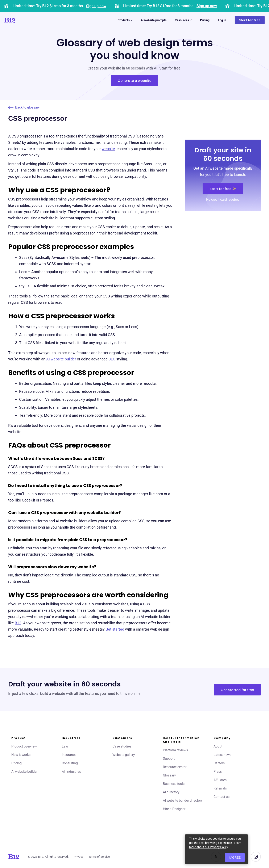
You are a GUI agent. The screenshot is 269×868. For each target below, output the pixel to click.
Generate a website (134, 81)
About (218, 746)
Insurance (69, 755)
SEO (112, 359)
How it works (21, 755)
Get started (115, 629)
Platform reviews (175, 750)
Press (218, 772)
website (108, 149)
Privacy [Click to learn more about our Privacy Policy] (79, 857)
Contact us (222, 797)
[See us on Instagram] (256, 857)
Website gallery (124, 755)
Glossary (169, 775)
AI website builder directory (183, 801)
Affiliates (220, 780)
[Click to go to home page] (22, 20)
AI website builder (61, 359)
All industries (71, 772)
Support (169, 759)
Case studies (122, 746)
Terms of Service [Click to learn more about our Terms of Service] (99, 857)
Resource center (175, 767)
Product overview (24, 746)
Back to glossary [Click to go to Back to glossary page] (24, 107)
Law (65, 746)
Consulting (70, 763)
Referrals (220, 788)
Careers (219, 763)
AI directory (171, 792)
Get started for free (237, 690)
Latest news (222, 755)
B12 (18, 623)
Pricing (16, 763)
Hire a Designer (174, 809)
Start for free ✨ (223, 189)
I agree (235, 858)
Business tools (174, 784)
